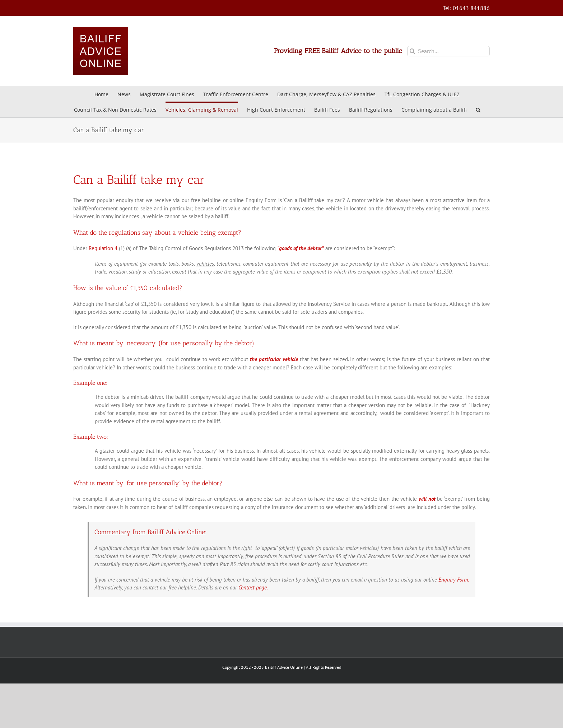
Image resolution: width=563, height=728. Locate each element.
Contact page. (253, 587)
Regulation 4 (103, 248)
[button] (478, 109)
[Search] (412, 51)
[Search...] (448, 51)
